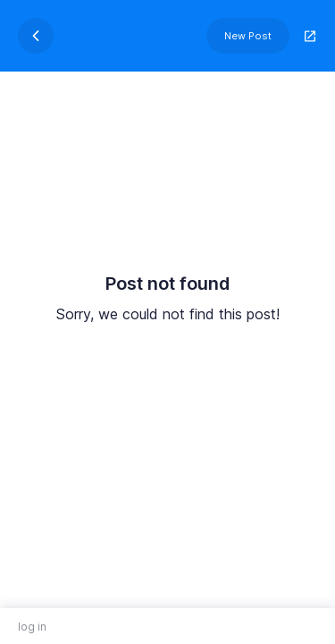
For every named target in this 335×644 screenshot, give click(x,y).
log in (32, 627)
